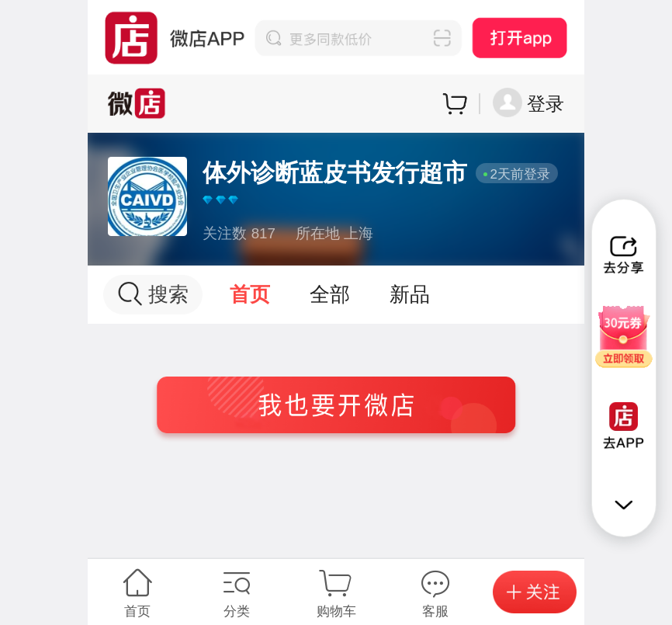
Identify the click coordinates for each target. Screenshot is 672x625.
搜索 (153, 294)
